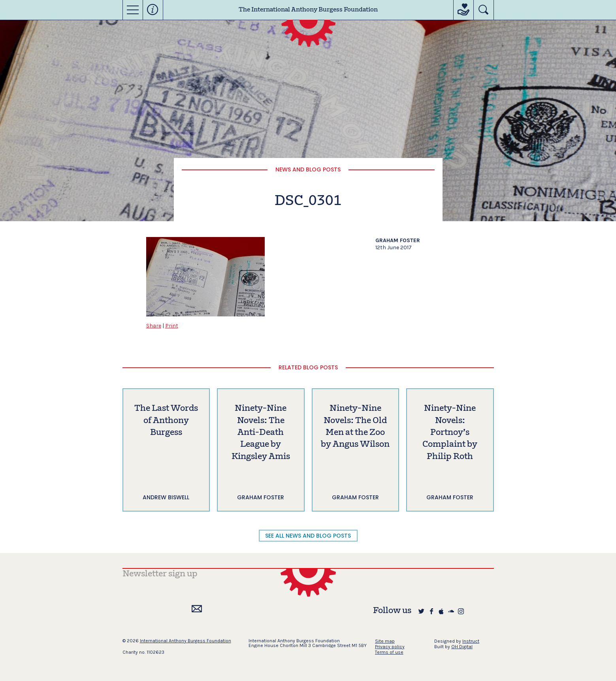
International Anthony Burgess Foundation (186, 641)
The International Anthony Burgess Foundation (308, 10)
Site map (385, 641)
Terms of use (389, 652)
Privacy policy (390, 647)
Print (172, 326)
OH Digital (462, 647)
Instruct (471, 641)
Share (154, 326)
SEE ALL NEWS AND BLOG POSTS (308, 536)
